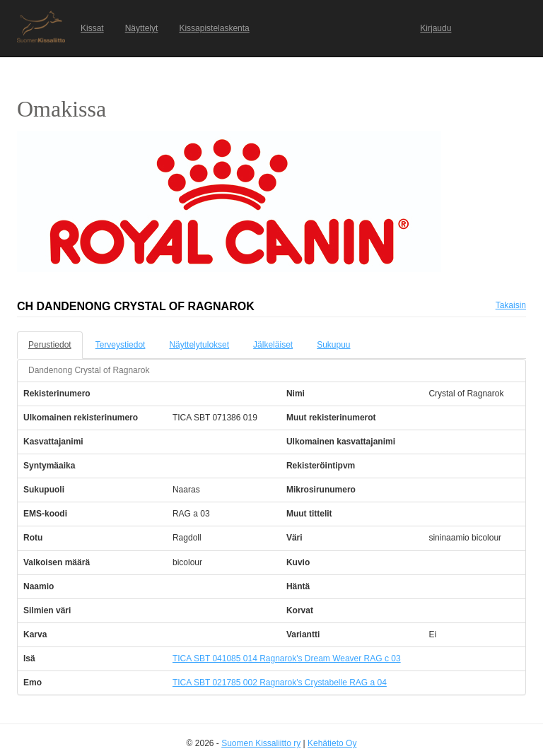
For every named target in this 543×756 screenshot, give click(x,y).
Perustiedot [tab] (50, 345)
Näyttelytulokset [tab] (199, 345)
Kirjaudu (436, 28)
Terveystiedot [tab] (121, 345)
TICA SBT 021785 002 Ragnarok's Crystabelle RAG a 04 (280, 683)
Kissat (92, 28)
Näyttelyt (142, 28)
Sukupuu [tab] (333, 345)
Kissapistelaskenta (214, 28)
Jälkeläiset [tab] (273, 345)
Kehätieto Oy (332, 743)
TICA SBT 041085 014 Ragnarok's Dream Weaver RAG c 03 (287, 658)
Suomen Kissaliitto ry (261, 743)
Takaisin (511, 305)
